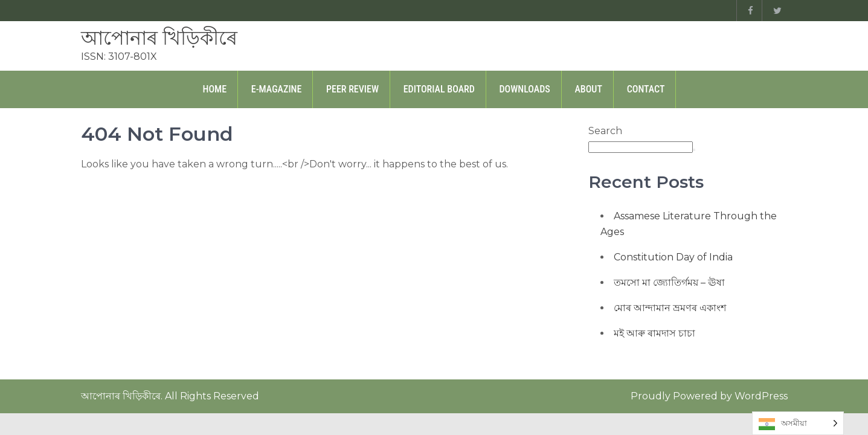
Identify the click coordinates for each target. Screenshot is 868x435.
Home (215, 89)
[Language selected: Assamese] (798, 423)
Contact (646, 89)
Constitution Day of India (673, 257)
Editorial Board (439, 89)
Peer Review (352, 89)
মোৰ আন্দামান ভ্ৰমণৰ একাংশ (670, 308)
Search (605, 131)
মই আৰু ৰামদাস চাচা (654, 333)
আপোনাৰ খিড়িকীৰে (159, 38)
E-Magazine (277, 89)
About (588, 89)
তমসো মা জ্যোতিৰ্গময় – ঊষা (669, 282)
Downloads (525, 89)
